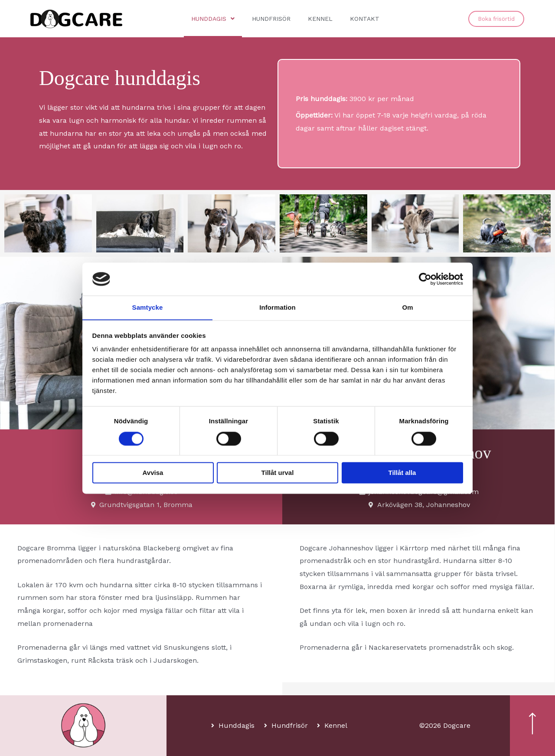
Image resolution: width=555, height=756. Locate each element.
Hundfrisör (271, 19)
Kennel (320, 19)
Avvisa (153, 473)
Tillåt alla (402, 473)
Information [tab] (277, 307)
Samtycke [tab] (148, 307)
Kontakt (365, 19)
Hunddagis (213, 19)
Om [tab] (407, 307)
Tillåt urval (278, 473)
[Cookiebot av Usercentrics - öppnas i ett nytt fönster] (425, 279)
